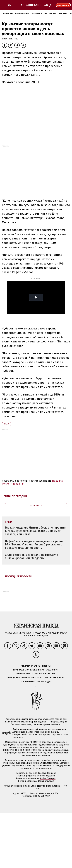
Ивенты (63, 14)
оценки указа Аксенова (40, 201)
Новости (8, 14)
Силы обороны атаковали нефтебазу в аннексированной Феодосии (32, 556)
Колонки (37, 14)
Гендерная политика (44, 674)
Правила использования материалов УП (36, 670)
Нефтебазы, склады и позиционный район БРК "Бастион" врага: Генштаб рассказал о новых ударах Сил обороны (34, 544)
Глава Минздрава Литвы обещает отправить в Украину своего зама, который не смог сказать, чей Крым (35, 531)
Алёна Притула (48, 778)
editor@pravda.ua (45, 781)
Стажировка (28, 682)
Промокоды (44, 682)
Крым (7, 424)
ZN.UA (35, 82)
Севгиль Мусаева (46, 776)
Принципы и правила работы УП (25, 678)
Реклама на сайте (30, 666)
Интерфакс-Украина (49, 735)
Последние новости (18, 576)
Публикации (22, 14)
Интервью (50, 14)
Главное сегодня (15, 496)
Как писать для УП (54, 678)
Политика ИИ (23, 674)
